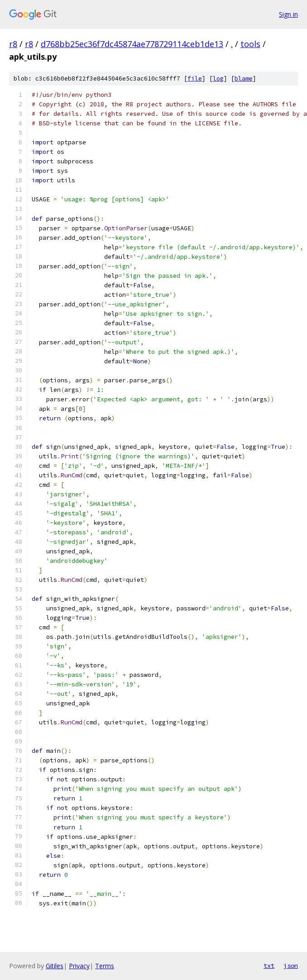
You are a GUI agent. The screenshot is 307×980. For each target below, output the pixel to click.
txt (269, 966)
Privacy (79, 966)
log (218, 78)
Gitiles (55, 966)
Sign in (288, 14)
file (195, 78)
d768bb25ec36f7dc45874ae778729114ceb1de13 (132, 44)
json (291, 966)
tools (250, 44)
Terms (105, 966)
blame (244, 78)
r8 (13, 44)
